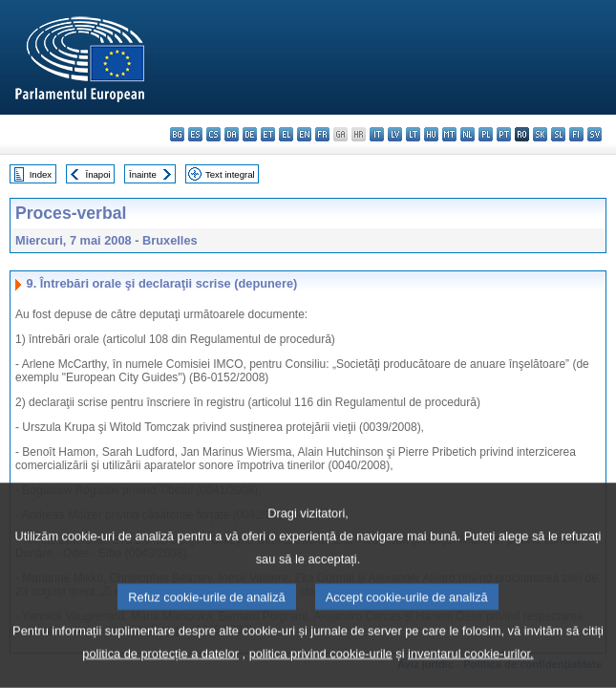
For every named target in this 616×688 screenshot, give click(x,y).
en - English (304, 134)
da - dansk (232, 134)
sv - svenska (595, 134)
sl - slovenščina (558, 134)
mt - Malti (449, 134)
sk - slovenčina (540, 134)
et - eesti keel (268, 134)
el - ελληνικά (286, 134)
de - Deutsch (250, 134)
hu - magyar (431, 134)
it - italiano (377, 134)
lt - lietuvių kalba (413, 134)
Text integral (230, 174)
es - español (195, 134)
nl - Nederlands (467, 134)
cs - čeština (213, 134)
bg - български (177, 134)
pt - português (504, 134)
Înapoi (98, 174)
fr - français (322, 134)
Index (41, 174)
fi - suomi (576, 134)
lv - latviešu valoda (395, 134)
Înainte (143, 174)
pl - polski (486, 134)
